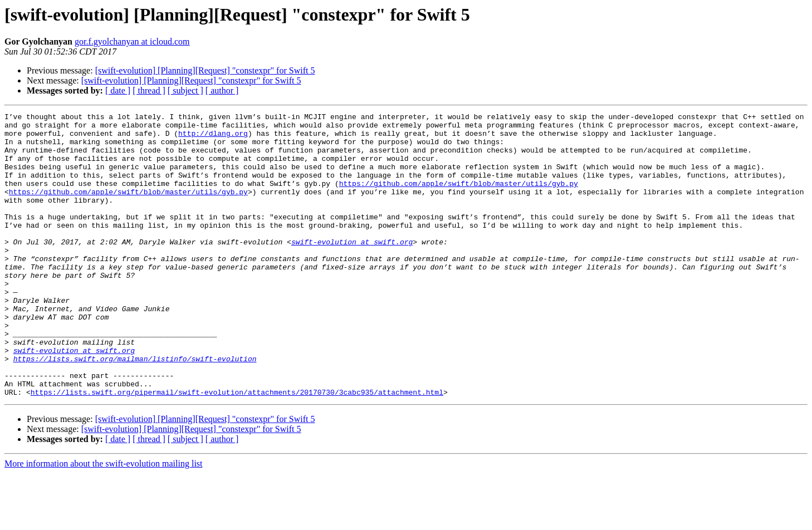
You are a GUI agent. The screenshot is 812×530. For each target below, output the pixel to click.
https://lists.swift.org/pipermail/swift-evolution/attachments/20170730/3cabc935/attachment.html (237, 449)
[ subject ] (185, 90)
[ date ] (118, 90)
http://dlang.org (213, 138)
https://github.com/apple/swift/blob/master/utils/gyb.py (459, 198)
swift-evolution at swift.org (352, 268)
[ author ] (222, 90)
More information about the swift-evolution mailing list (104, 520)
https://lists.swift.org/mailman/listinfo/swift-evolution (135, 409)
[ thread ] (149, 90)
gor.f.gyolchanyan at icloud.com (132, 41)
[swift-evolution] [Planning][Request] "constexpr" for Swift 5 (205, 70)
